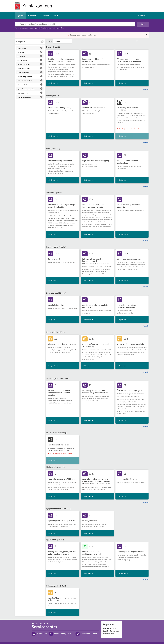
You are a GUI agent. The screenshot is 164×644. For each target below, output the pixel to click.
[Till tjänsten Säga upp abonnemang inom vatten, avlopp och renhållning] (132, 59)
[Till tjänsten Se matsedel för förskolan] (128, 478)
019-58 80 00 (42, 634)
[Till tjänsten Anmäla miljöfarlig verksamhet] (61, 160)
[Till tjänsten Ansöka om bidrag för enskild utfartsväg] (132, 205)
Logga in (141, 15)
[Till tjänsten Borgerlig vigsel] (55, 258)
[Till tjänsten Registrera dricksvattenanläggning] (97, 160)
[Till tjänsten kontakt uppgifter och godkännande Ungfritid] (97, 552)
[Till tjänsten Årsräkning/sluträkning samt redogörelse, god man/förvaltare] (97, 391)
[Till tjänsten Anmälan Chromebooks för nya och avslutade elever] (63, 598)
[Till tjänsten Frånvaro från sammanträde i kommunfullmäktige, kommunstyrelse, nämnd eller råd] (97, 260)
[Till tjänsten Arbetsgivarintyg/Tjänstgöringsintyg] (63, 343)
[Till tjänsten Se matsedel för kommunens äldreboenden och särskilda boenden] (63, 392)
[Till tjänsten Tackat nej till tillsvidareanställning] (132, 343)
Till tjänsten (52, 83)
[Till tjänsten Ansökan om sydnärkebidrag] (94, 107)
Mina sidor (33, 16)
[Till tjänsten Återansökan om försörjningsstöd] (131, 390)
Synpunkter (60, 28)
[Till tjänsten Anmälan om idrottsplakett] (59, 444)
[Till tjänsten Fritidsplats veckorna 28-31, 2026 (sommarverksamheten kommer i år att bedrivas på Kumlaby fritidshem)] (97, 481)
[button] (42, 42)
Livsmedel (48, 28)
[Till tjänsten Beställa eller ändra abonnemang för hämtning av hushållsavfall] (63, 59)
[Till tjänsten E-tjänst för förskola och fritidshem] (62, 478)
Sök (143, 24)
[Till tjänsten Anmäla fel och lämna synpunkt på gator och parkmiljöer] (63, 205)
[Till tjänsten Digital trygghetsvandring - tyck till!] (62, 520)
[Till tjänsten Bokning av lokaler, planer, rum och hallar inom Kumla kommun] (63, 552)
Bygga (36, 28)
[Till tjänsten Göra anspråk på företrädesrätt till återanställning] (97, 345)
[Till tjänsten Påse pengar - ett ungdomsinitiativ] (131, 551)
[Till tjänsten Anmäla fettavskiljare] (57, 304)
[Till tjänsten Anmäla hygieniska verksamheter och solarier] (97, 305)
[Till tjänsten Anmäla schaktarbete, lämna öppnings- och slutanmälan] (97, 205)
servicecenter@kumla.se (64, 634)
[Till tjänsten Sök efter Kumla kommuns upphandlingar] (132, 161)
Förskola (41, 28)
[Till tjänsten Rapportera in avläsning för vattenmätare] (97, 59)
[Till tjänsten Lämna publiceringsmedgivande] (130, 258)
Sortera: (49, 41)
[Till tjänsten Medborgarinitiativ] (90, 520)
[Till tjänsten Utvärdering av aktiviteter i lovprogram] (132, 108)
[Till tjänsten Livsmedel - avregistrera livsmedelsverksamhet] (132, 305)
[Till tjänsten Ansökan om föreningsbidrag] (60, 107)
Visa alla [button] (146, 89)
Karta (54, 28)
